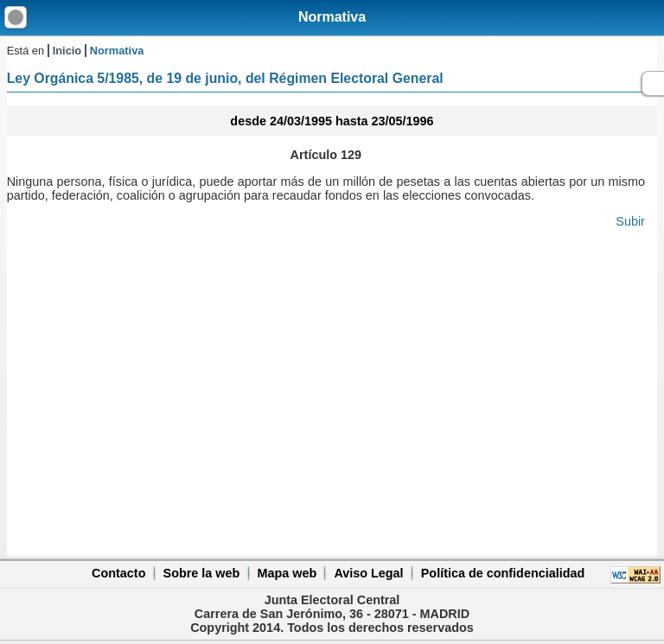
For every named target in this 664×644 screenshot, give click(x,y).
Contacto (118, 573)
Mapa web (287, 573)
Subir (630, 221)
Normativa (332, 17)
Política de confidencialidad (503, 573)
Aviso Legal (368, 573)
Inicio (67, 51)
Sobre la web (202, 573)
